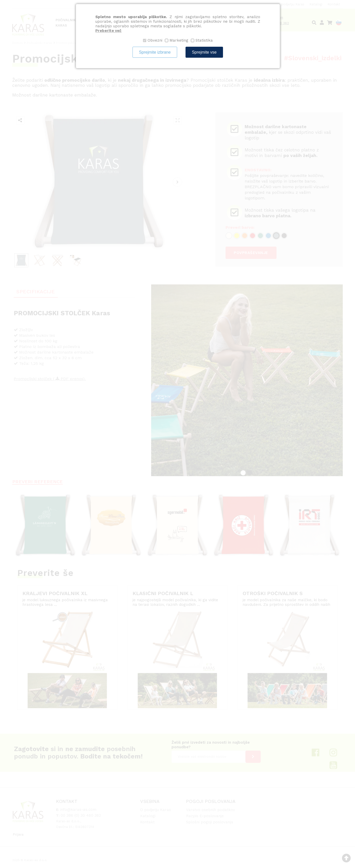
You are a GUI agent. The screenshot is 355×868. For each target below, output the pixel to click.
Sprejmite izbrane (155, 52)
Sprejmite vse (204, 52)
